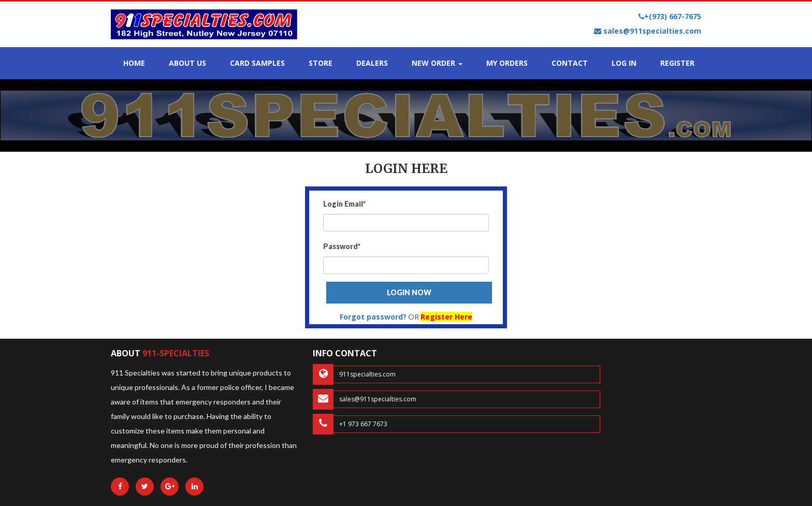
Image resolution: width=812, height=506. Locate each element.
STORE (321, 63)
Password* (342, 246)
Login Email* (344, 204)
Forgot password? (373, 317)
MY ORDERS (507, 63)
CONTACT (570, 63)
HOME (134, 63)
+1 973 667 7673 (350, 424)
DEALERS (372, 63)
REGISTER (677, 63)
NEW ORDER (437, 63)
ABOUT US (187, 63)
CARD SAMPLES (257, 63)
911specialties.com (354, 374)
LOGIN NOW (409, 292)
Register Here (446, 317)
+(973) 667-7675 (670, 16)
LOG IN (624, 63)
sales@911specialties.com (648, 31)
